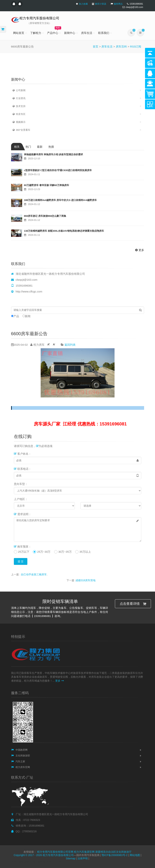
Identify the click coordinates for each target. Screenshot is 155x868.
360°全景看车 (21, 130)
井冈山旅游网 (38, 862)
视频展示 (18, 122)
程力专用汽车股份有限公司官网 (55, 852)
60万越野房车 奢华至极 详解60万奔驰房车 (47, 185)
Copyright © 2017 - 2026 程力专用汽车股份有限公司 (44, 855)
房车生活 (87, 33)
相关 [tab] (17, 147)
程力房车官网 (21, 767)
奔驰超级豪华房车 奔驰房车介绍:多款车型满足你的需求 (54, 154)
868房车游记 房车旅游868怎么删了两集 (45, 216)
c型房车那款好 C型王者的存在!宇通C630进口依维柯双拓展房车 (58, 170)
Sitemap (70, 858)
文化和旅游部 (21, 756)
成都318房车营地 (85, 580)
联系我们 (104, 33)
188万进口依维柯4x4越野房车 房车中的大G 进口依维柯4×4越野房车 (61, 200)
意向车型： (21, 484)
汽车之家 (18, 761)
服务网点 (118, 4)
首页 (96, 47)
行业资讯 (18, 98)
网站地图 (135, 855)
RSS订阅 (136, 47)
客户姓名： (23, 454)
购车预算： (23, 547)
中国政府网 (19, 750)
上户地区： (21, 499)
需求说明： (23, 514)
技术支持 (18, 106)
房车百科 (121, 47)
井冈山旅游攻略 (20, 862)
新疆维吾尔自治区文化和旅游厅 (113, 852)
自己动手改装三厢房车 (34, 574)
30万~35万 (65, 552)
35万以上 (85, 552)
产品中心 (54, 30)
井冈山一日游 (54, 862)
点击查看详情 (133, 604)
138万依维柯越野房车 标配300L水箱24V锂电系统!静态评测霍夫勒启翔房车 (64, 231)
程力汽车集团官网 (84, 852)
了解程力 (36, 33)
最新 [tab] (40, 147)
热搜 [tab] (51, 147)
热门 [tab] (28, 147)
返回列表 (70, 345)
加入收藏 (83, 4)
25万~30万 (44, 552)
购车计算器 (101, 4)
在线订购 (23, 436)
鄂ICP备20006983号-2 (115, 855)
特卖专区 (18, 114)
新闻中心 (70, 33)
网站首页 (19, 33)
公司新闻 (18, 90)
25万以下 (24, 552)
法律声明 (83, 858)
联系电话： (23, 469)
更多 (139, 250)
